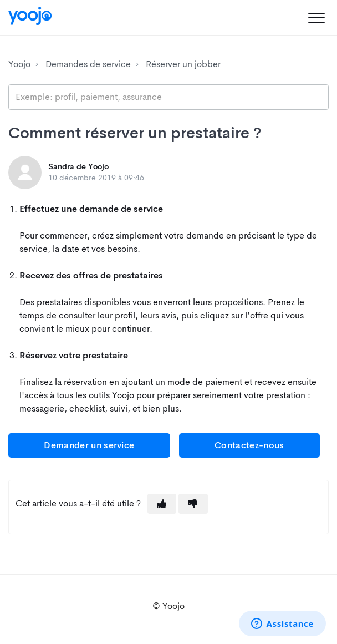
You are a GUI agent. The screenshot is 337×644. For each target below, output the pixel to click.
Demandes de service (88, 64)
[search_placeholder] (168, 97)
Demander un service (89, 445)
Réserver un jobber (183, 64)
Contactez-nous (249, 445)
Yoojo (19, 64)
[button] (316, 17)
